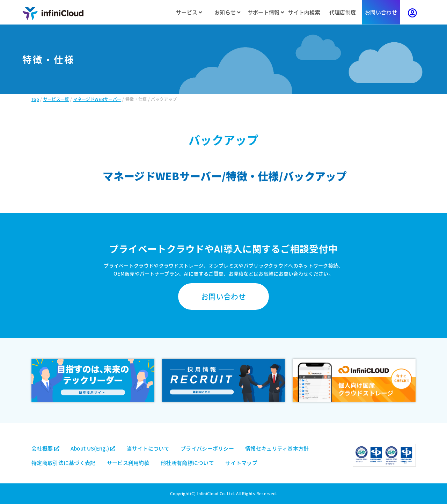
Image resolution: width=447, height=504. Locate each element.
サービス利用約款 (128, 463)
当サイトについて (148, 448)
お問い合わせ (381, 12)
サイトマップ (241, 463)
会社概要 (45, 448)
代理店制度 (343, 12)
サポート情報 (266, 12)
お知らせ (227, 12)
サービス (189, 12)
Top (35, 99)
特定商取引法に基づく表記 (64, 463)
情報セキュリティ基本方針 (277, 448)
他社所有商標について (187, 463)
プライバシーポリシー (207, 448)
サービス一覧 (56, 99)
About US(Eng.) (93, 448)
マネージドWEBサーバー (97, 99)
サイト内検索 (304, 12)
